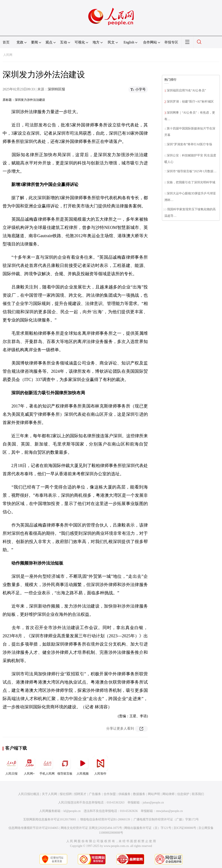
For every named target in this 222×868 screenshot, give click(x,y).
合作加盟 (110, 794)
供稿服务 (124, 794)
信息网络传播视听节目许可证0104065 (33, 828)
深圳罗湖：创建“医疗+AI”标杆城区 (190, 102)
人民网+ (29, 765)
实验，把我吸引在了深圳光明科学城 (191, 182)
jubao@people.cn (153, 803)
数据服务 (139, 794)
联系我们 (198, 794)
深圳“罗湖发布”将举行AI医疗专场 (189, 144)
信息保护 (183, 794)
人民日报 (11, 765)
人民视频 (83, 765)
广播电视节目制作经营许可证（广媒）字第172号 (166, 819)
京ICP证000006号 (185, 828)
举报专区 (171, 42)
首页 (6, 42)
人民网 (8, 55)
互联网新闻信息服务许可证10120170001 (50, 819)
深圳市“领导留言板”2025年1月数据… (192, 171)
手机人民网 (47, 765)
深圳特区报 (56, 89)
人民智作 (100, 765)
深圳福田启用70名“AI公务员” (186, 90)
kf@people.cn (72, 811)
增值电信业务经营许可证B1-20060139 (105, 819)
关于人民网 (49, 794)
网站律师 (168, 794)
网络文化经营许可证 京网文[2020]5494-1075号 (91, 828)
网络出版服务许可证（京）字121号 (148, 828)
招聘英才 (80, 794)
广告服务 (95, 794)
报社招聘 (66, 794)
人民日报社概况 (29, 794)
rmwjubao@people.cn (169, 811)
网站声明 (154, 794)
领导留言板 (65, 765)
